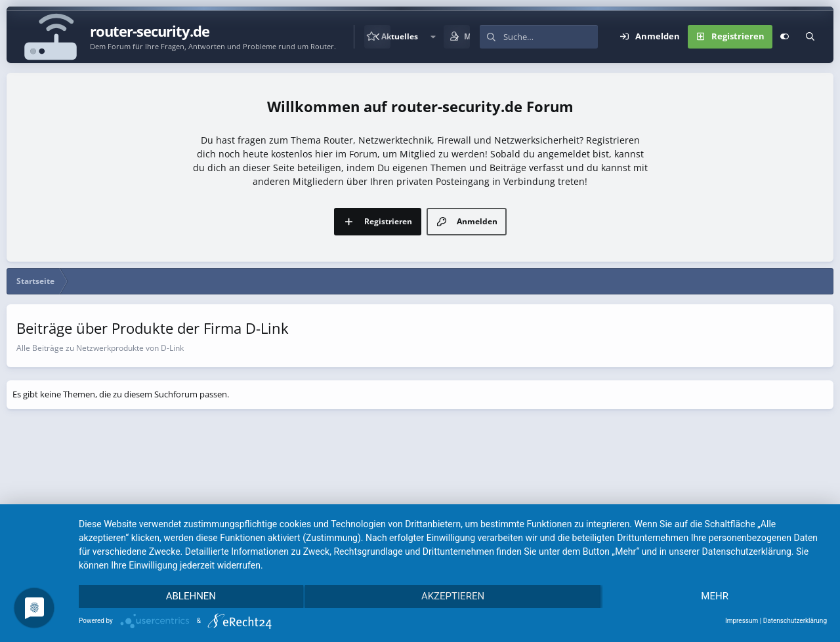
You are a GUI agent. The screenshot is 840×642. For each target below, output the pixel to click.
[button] (433, 37)
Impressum (742, 621)
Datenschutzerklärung (795, 621)
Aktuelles (400, 36)
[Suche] (551, 37)
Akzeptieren (453, 597)
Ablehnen (190, 597)
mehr (715, 597)
